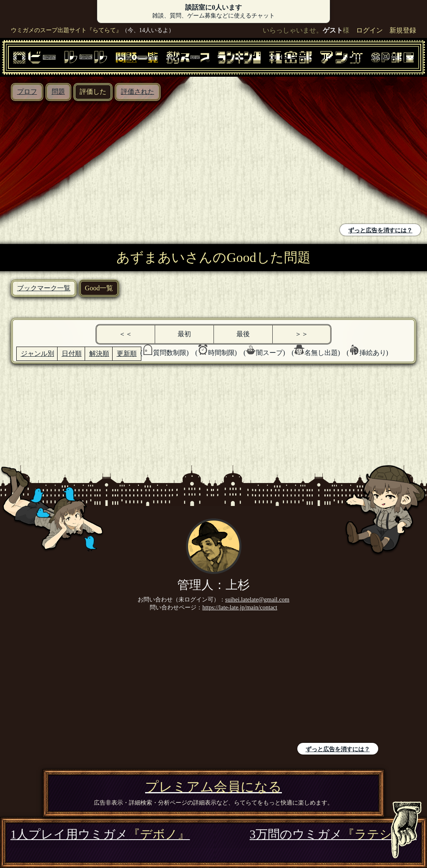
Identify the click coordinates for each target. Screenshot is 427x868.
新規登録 (403, 30)
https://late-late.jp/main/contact (240, 607)
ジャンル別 (38, 353)
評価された (138, 92)
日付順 (72, 353)
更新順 (127, 353)
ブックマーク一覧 (44, 288)
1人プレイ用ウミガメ (100, 834)
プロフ (27, 92)
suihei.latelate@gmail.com (257, 599)
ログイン (369, 30)
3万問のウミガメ (333, 834)
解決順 (99, 353)
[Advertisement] (109, 164)
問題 (58, 92)
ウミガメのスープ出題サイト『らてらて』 (66, 30)
